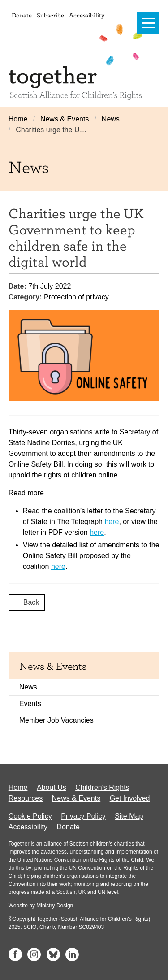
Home (18, 119)
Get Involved (130, 798)
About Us (52, 787)
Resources (26, 798)
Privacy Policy (83, 816)
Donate (22, 15)
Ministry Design (55, 906)
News (111, 119)
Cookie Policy (30, 816)
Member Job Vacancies (56, 720)
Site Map (129, 816)
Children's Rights (102, 787)
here (112, 522)
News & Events (65, 119)
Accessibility (87, 15)
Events (30, 704)
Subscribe (50, 15)
